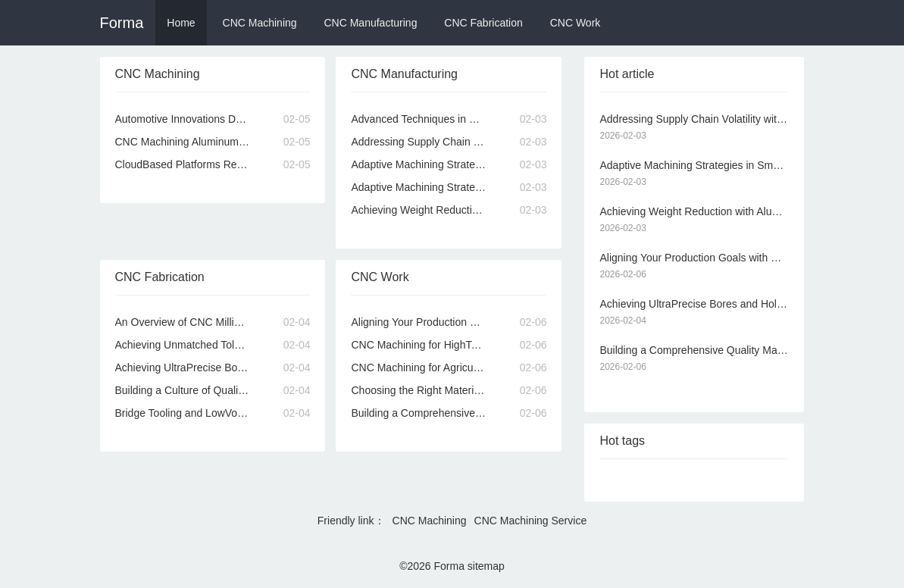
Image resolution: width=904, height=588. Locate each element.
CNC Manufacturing (370, 23)
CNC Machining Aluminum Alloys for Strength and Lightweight (213, 142)
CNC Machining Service (531, 521)
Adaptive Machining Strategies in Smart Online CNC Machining (449, 164)
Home (181, 23)
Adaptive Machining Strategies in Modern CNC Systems (449, 187)
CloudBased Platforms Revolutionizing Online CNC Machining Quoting (213, 164)
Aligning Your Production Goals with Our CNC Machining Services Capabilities (449, 322)
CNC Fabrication (483, 23)
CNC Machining (260, 23)
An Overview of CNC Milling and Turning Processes (213, 322)
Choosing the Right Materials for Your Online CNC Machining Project (449, 390)
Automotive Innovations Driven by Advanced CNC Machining (213, 119)
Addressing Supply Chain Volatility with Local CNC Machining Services (449, 142)
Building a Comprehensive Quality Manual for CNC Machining (449, 413)
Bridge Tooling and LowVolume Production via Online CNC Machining (213, 413)
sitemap (486, 566)
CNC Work (576, 23)
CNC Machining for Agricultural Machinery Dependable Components (449, 367)
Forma (122, 23)
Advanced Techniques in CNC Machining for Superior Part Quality (449, 119)
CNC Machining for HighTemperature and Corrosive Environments (449, 345)
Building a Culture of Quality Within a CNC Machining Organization (213, 390)
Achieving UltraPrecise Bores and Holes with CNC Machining (213, 367)
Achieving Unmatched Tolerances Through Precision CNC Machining (213, 345)
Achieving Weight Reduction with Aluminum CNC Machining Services (449, 210)
